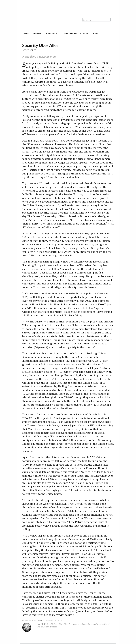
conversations (69, 34)
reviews (37, 34)
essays (26, 34)
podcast (85, 34)
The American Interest (38, 23)
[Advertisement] (68, 7)
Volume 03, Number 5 (37, 620)
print (96, 34)
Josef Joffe (29, 50)
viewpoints (51, 34)
